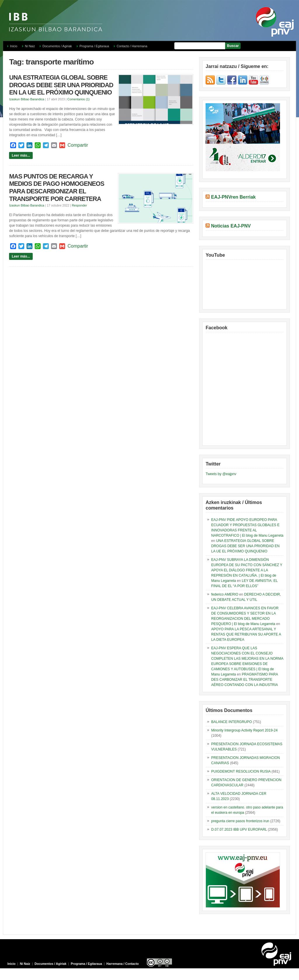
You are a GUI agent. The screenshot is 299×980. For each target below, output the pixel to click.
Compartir (78, 145)
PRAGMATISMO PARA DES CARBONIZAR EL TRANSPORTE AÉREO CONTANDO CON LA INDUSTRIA (244, 680)
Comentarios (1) (79, 99)
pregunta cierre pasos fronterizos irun (240, 821)
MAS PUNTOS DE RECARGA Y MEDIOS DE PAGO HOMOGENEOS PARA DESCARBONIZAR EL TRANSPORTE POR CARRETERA (57, 188)
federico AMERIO (225, 594)
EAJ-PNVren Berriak (233, 197)
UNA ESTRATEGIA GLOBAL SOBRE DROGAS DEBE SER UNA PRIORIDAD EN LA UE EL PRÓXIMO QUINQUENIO (61, 85)
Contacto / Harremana (132, 46)
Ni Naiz (30, 46)
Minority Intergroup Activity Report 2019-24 (244, 730)
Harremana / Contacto (122, 964)
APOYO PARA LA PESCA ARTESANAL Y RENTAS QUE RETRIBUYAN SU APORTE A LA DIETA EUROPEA (246, 634)
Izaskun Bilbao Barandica (27, 99)
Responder (79, 205)
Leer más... (21, 155)
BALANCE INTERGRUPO (231, 722)
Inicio (14, 46)
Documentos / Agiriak (57, 46)
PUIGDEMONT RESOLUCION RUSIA (241, 771)
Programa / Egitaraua (94, 46)
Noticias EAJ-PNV (231, 226)
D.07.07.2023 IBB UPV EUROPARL (239, 829)
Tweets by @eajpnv (221, 474)
